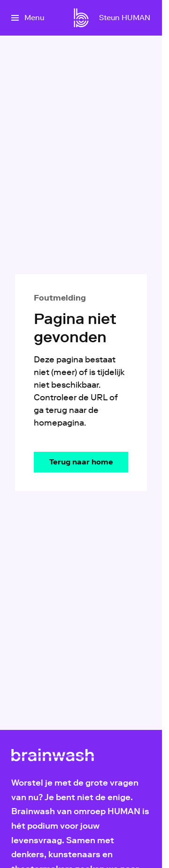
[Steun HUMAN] (125, 18)
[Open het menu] (28, 18)
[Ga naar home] (81, 18)
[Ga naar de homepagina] (81, 462)
